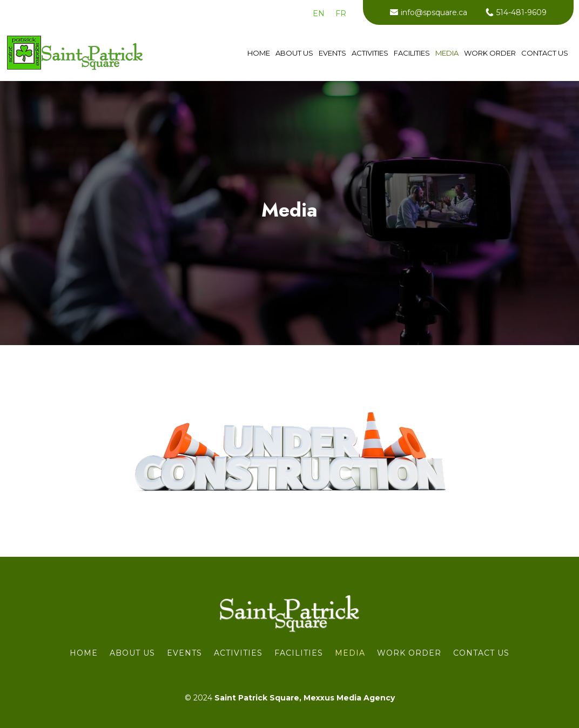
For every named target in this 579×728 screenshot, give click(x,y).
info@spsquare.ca (434, 12)
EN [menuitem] (319, 14)
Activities (370, 53)
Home (259, 53)
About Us (294, 53)
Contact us (545, 53)
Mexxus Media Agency (349, 698)
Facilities (412, 53)
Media (447, 53)
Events (332, 53)
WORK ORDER (490, 53)
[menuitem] (319, 14)
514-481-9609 (521, 12)
